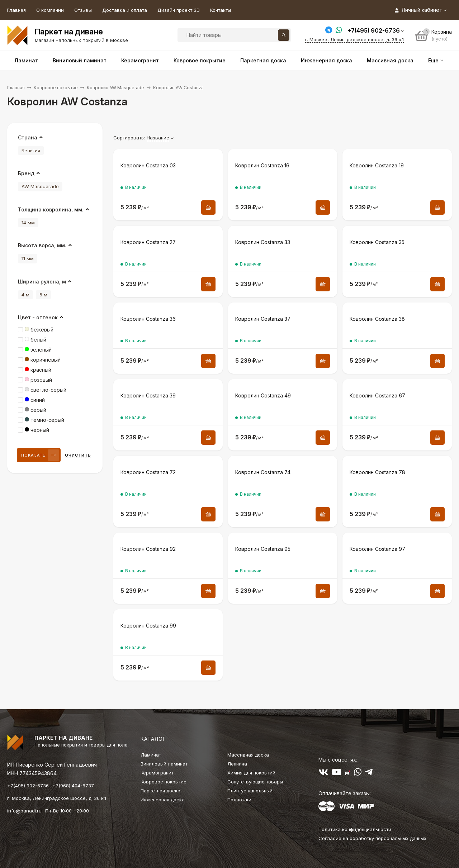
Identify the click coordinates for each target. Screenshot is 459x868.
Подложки (239, 800)
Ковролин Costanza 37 (263, 319)
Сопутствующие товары (255, 782)
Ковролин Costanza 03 (148, 165)
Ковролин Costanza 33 (263, 242)
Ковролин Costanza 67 (377, 395)
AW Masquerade (40, 186)
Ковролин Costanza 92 (148, 549)
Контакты (221, 10)
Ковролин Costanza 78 (377, 472)
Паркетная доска (160, 791)
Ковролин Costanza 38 (377, 319)
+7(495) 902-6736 (374, 30)
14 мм (28, 223)
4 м (25, 295)
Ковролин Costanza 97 (377, 549)
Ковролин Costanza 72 (148, 472)
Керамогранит (157, 773)
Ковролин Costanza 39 (148, 395)
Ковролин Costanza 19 (377, 165)
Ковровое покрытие (56, 88)
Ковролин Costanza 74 (263, 472)
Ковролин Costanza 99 (148, 626)
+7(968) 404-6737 (73, 786)
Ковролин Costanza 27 (148, 242)
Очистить (78, 455)
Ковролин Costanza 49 (263, 395)
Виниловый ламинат (164, 764)
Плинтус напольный (250, 791)
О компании (50, 10)
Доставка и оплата (125, 10)
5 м (43, 295)
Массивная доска (248, 755)
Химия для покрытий (251, 773)
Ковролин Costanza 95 (263, 549)
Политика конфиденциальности (355, 829)
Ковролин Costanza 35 (377, 242)
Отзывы (83, 10)
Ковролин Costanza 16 (262, 165)
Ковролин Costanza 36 (148, 319)
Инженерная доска (163, 800)
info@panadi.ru (24, 811)
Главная (16, 10)
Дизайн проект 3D (179, 10)
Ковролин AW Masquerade (115, 88)
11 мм (28, 258)
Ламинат (151, 755)
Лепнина (237, 764)
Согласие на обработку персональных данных (372, 838)
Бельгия (31, 151)
